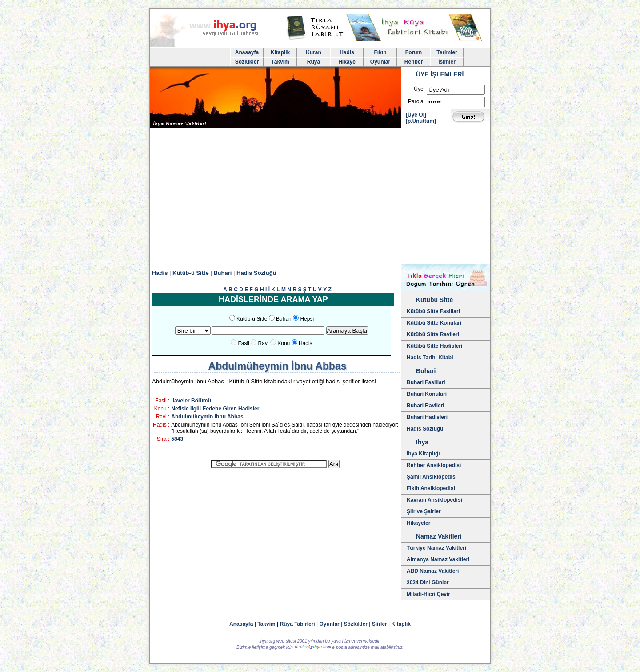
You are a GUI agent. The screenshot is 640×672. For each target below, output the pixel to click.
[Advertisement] (320, 197)
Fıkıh (380, 52)
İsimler (447, 62)
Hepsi (307, 319)
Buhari (222, 273)
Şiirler (380, 624)
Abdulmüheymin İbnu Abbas (207, 417)
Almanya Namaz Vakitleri (438, 559)
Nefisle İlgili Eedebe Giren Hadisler (215, 409)
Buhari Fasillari (426, 382)
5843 (177, 439)
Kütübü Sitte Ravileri (433, 334)
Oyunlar (380, 62)
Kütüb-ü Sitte (191, 273)
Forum (414, 52)
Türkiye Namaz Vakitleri (436, 548)
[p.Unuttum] (421, 121)
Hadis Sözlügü (425, 429)
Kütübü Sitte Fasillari (433, 311)
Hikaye (347, 62)
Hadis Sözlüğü (256, 273)
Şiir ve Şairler (424, 511)
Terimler (447, 52)
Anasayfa (247, 52)
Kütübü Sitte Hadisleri (434, 346)
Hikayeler (418, 523)
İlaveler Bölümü (191, 401)
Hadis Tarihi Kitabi (430, 358)
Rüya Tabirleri (298, 624)
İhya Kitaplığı (423, 454)
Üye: (419, 89)
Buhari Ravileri (426, 406)
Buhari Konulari (427, 394)
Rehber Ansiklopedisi (434, 465)
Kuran (314, 52)
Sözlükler (247, 62)
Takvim (280, 62)
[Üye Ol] (416, 115)
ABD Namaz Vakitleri (433, 571)
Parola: (416, 101)
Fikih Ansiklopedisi (431, 488)
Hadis (347, 52)
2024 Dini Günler (428, 583)
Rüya (314, 62)
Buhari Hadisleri (427, 417)
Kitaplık (401, 624)
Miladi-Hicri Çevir (428, 594)
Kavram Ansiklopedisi (434, 500)
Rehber (414, 62)
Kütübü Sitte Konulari (434, 323)
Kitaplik (280, 52)
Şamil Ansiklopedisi (432, 477)
